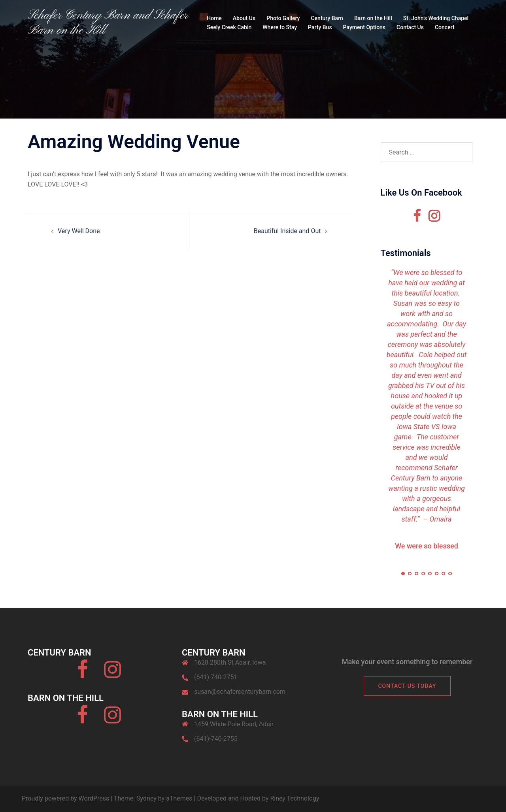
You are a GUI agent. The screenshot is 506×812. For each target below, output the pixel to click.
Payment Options (364, 27)
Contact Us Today (407, 686)
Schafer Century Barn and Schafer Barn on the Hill (108, 23)
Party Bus (320, 27)
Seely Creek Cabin (229, 27)
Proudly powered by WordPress (65, 798)
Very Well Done (79, 231)
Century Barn (327, 18)
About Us (244, 18)
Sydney (146, 798)
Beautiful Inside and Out (287, 231)
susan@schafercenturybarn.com (240, 692)
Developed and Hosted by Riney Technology (258, 798)
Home (214, 18)
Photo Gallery (283, 18)
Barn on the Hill (373, 18)
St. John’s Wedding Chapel (436, 18)
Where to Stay (280, 27)
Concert (445, 27)
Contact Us (410, 27)
